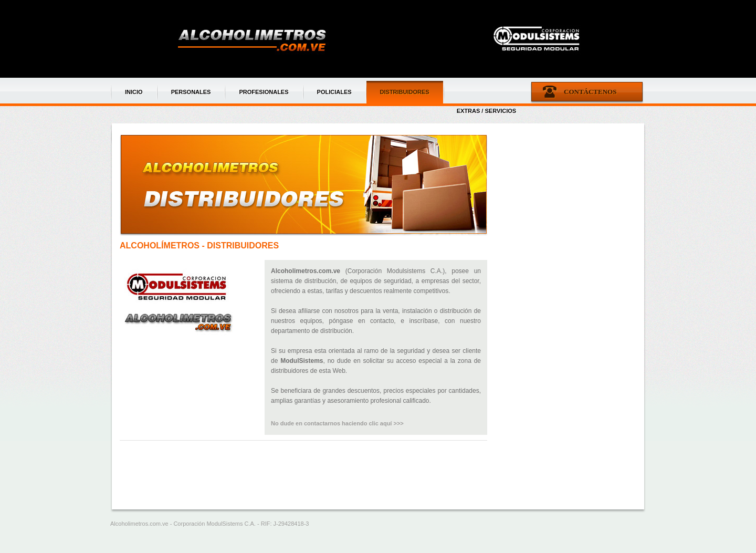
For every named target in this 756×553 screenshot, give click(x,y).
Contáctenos (590, 92)
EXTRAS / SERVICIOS (487, 111)
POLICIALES (334, 92)
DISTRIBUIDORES (405, 92)
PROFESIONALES (264, 92)
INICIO (134, 92)
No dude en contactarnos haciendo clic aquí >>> (337, 423)
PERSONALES (191, 92)
